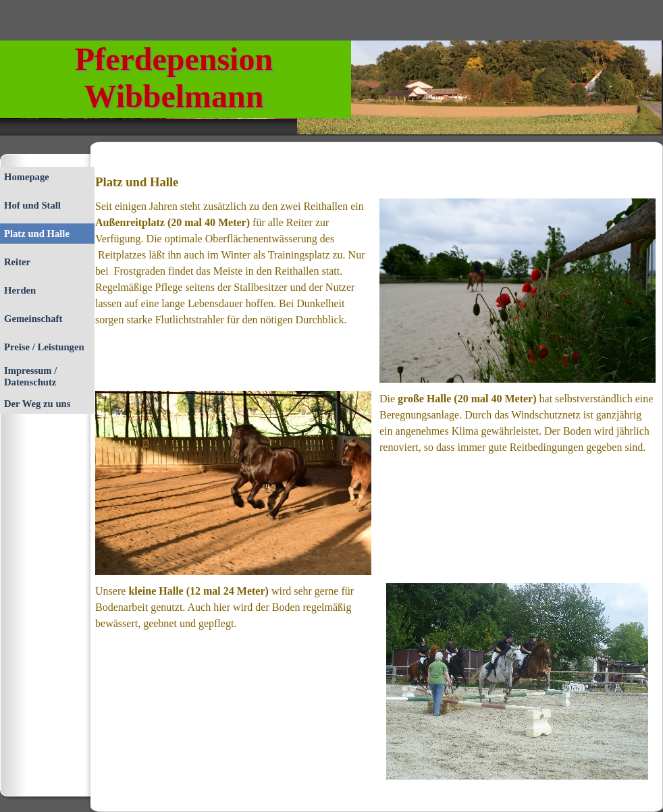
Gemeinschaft (33, 319)
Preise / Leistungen (44, 347)
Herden (20, 290)
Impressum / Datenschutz (30, 376)
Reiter (17, 262)
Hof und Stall (32, 205)
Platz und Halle (37, 234)
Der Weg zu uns (37, 404)
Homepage (27, 177)
